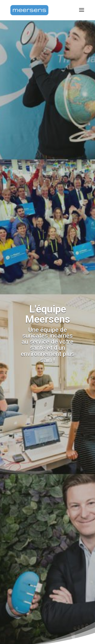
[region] (48, 598)
